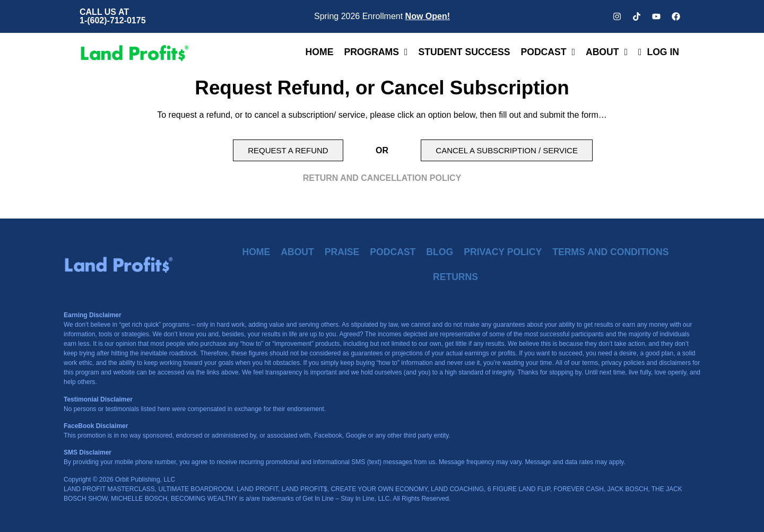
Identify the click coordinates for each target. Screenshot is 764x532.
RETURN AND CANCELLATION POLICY (382, 178)
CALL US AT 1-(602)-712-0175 (113, 16)
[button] (288, 150)
